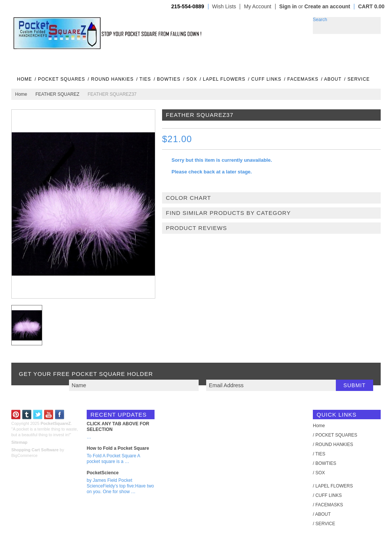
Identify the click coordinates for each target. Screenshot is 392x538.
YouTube (49, 415)
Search (320, 20)
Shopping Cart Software (35, 450)
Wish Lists (224, 7)
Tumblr (27, 415)
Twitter (38, 415)
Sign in (288, 6)
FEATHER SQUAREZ (57, 94)
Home (21, 94)
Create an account (327, 6)
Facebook (60, 415)
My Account (257, 7)
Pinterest (16, 415)
